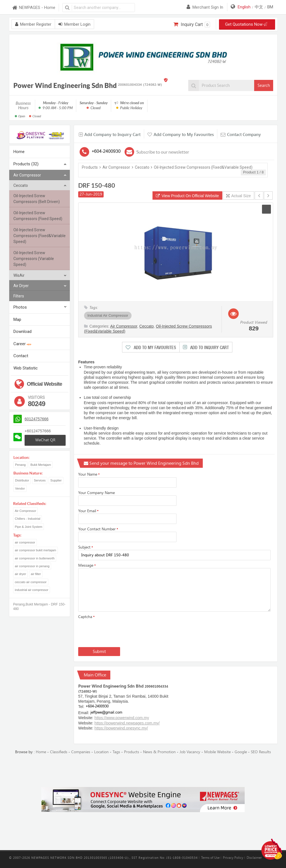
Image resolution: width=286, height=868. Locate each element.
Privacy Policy (233, 858)
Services (40, 480)
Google (241, 752)
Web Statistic (26, 368)
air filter (36, 574)
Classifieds (59, 752)
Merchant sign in (205, 7)
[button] (266, 209)
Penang (20, 465)
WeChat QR (45, 440)
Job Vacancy (190, 752)
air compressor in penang (32, 566)
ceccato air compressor (31, 582)
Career (22, 344)
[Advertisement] (143, 771)
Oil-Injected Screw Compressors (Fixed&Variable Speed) (40, 236)
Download (22, 332)
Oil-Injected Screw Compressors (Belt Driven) (37, 199)
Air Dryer (40, 286)
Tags (116, 752)
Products (90, 167)
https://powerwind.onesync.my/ (121, 728)
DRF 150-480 (97, 185)
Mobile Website (217, 752)
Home (19, 152)
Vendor (20, 488)
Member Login (74, 24)
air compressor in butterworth (35, 558)
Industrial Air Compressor (108, 315)
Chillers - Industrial (28, 519)
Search (264, 85)
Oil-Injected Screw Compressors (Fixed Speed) (38, 216)
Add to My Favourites (154, 348)
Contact (21, 356)
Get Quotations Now (245, 24)
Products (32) (40, 164)
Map (17, 319)
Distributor (22, 480)
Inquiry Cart (192, 25)
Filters (19, 296)
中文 (259, 7)
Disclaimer (254, 858)
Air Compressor (40, 175)
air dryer (20, 574)
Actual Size (239, 196)
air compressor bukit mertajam (35, 550)
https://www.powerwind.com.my (122, 718)
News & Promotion (159, 752)
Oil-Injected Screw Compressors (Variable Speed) (34, 259)
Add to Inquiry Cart (209, 348)
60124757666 (37, 419)
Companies (81, 752)
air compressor (25, 542)
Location (101, 752)
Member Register (33, 24)
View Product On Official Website (187, 196)
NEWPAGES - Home (34, 8)
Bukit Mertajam (41, 465)
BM (270, 7)
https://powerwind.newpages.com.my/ (127, 723)
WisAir (40, 276)
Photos (20, 307)
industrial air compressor (32, 590)
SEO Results (261, 752)
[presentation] (121, 632)
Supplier (56, 480)
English (244, 7)
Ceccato (40, 186)
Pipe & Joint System (28, 527)
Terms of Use (210, 858)
